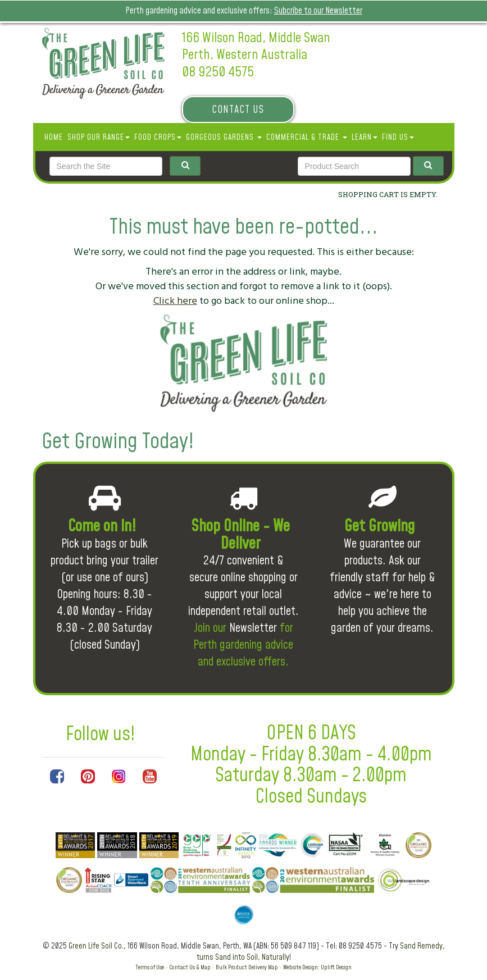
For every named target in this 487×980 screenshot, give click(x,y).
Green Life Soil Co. (96, 946)
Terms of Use (150, 967)
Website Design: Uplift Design (317, 967)
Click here (175, 301)
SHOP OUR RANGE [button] (99, 138)
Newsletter (253, 628)
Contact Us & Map (190, 967)
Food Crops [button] (158, 138)
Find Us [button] (398, 138)
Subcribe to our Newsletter (318, 11)
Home (54, 138)
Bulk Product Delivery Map (247, 967)
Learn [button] (365, 138)
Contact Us (238, 110)
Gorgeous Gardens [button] (224, 138)
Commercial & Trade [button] (307, 138)
